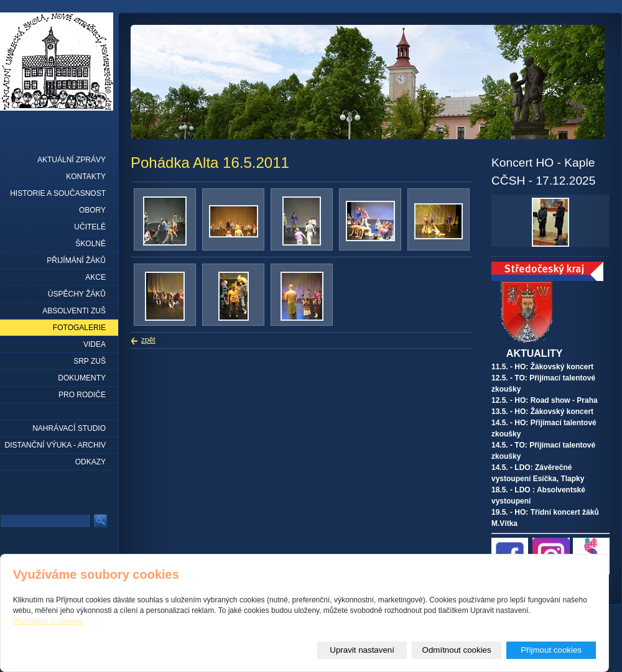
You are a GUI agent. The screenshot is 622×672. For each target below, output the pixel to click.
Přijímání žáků (76, 260)
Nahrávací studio (69, 428)
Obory (92, 210)
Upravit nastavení (362, 650)
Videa (95, 344)
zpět (148, 340)
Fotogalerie (79, 328)
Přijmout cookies (551, 650)
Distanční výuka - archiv (55, 445)
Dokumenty (82, 378)
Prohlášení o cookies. (49, 621)
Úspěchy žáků (77, 294)
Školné (91, 244)
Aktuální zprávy (72, 160)
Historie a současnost (58, 193)
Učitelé (90, 227)
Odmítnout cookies (457, 650)
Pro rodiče (82, 395)
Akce (95, 277)
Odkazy (91, 462)
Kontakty (86, 177)
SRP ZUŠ (90, 361)
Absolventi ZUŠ (74, 311)
